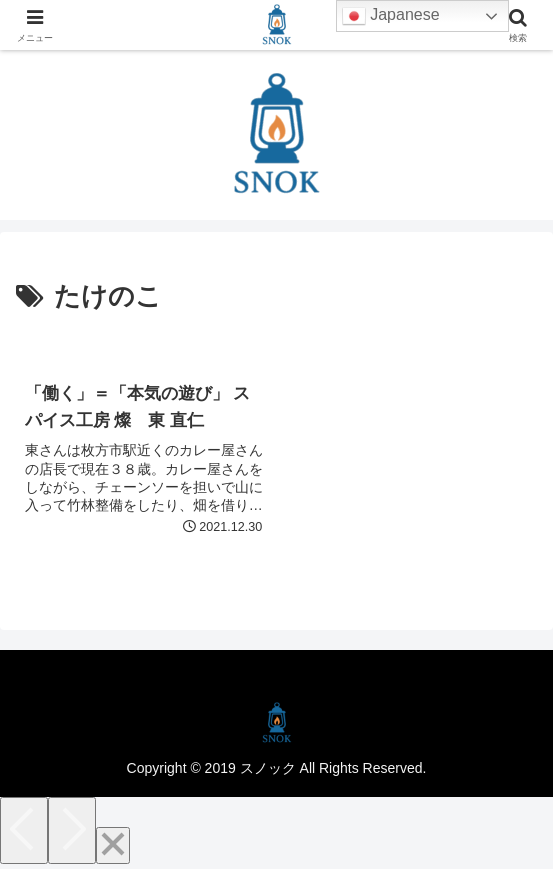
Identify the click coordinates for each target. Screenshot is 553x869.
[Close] (113, 845)
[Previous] (24, 830)
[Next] (72, 830)
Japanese (391, 16)
